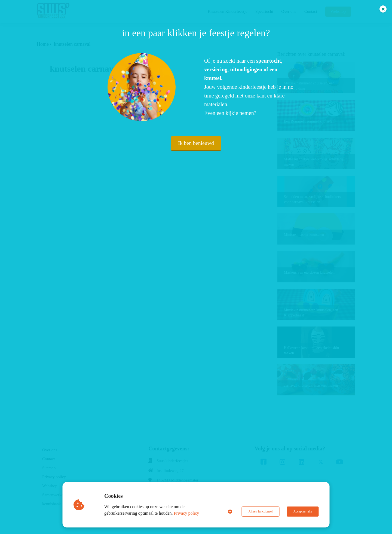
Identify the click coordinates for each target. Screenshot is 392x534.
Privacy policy (187, 513)
